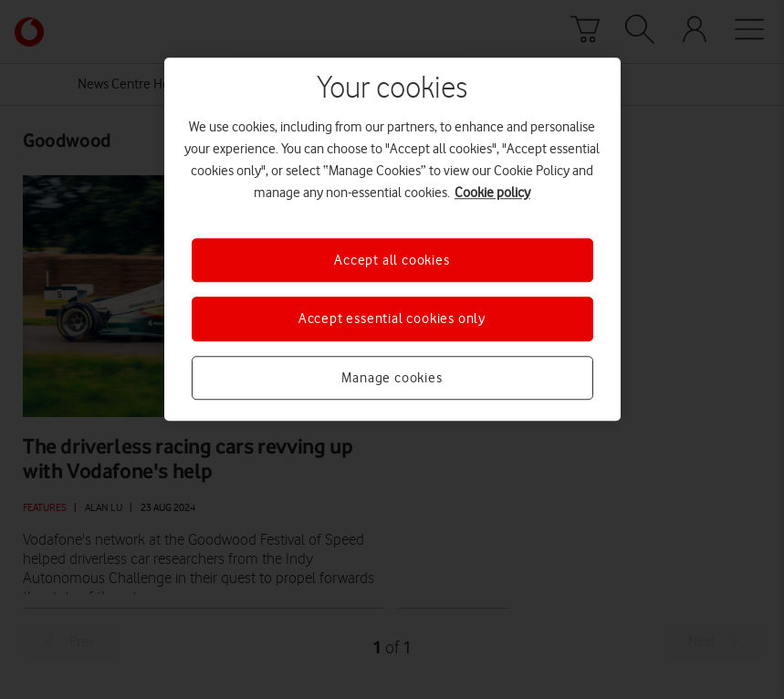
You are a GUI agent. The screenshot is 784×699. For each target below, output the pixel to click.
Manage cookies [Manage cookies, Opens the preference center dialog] (392, 378)
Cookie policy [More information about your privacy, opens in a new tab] (492, 193)
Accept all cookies (392, 260)
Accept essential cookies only (392, 319)
